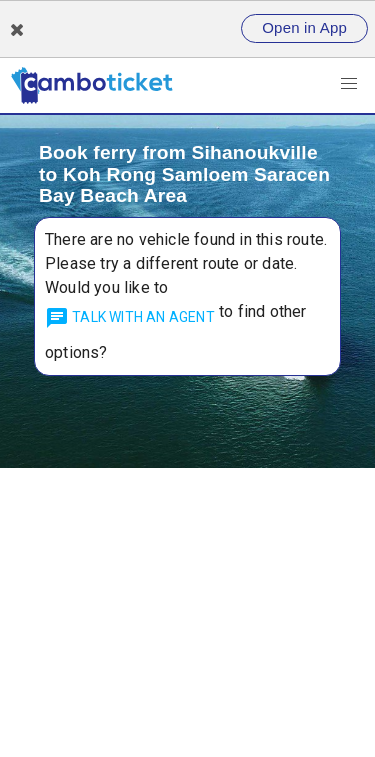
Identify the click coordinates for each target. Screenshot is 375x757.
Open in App (304, 27)
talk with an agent (130, 318)
